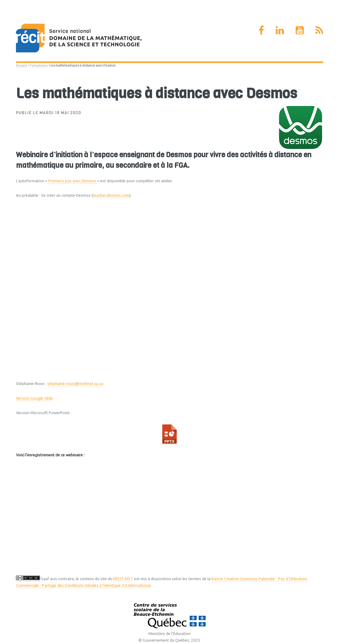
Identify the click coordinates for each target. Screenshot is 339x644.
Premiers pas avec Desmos (72, 181)
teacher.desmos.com (111, 195)
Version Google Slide (34, 398)
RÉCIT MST (123, 579)
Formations (38, 65)
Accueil (21, 65)
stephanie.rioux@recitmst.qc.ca (75, 384)
